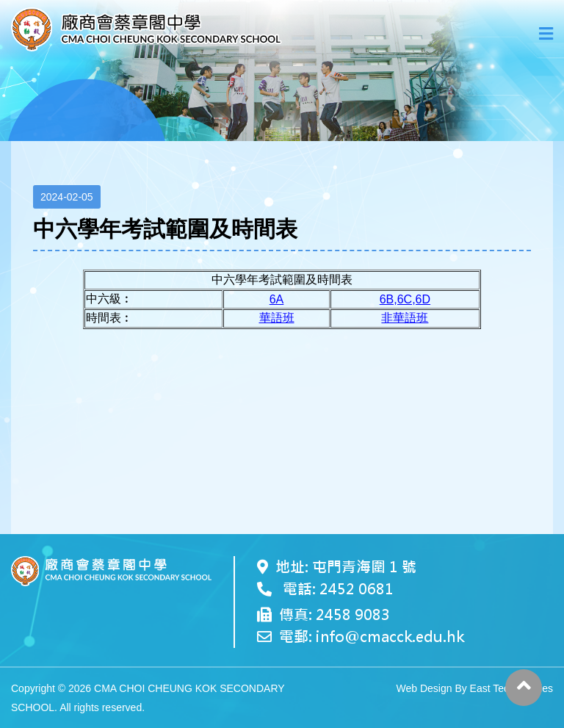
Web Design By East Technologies (475, 688)
